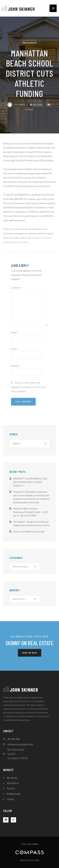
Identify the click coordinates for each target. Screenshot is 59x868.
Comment (17, 288)
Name (15, 332)
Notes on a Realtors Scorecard (29, 531)
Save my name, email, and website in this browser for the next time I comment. (28, 387)
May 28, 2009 (36, 105)
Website (15, 366)
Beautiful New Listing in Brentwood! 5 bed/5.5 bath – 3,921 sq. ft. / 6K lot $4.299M (30, 512)
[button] (53, 8)
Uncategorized (29, 43)
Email (14, 349)
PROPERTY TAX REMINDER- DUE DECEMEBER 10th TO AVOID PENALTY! (30, 482)
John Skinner (16, 105)
